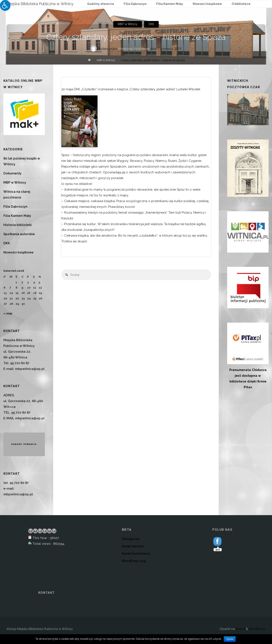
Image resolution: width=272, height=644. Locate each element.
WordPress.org (134, 561)
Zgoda (230, 639)
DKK (152, 24)
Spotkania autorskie (19, 234)
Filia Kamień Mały (17, 216)
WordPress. (257, 629)
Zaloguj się (130, 539)
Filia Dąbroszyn (15, 207)
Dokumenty (12, 173)
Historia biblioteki (18, 225)
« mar (8, 313)
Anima (240, 629)
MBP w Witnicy (127, 24)
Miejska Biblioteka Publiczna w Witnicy (40, 4)
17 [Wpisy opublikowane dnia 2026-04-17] (29, 293)
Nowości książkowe (18, 252)
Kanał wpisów (133, 546)
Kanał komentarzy (136, 553)
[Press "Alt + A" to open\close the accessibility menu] (5, 5)
